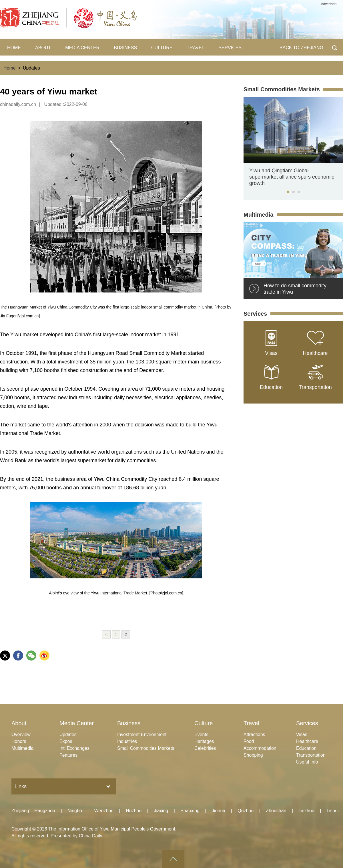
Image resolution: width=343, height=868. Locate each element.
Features (68, 755)
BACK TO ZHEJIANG (301, 48)
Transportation (311, 755)
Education (306, 748)
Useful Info (307, 762)
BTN (335, 47)
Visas (302, 734)
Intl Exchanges (74, 748)
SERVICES (230, 48)
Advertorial (329, 4)
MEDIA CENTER (82, 48)
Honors (19, 741)
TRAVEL (195, 48)
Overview (21, 734)
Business (129, 723)
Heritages (204, 741)
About (19, 723)
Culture (204, 723)
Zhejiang (20, 811)
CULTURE (162, 48)
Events (201, 734)
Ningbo (75, 811)
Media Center (77, 723)
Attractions (254, 734)
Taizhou (307, 811)
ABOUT (43, 48)
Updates (68, 734)
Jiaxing (161, 811)
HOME (14, 48)
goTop (173, 859)
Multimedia (258, 215)
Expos (66, 741)
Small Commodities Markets (282, 89)
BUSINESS (125, 48)
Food (249, 741)
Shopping (253, 755)
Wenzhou (104, 811)
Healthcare (307, 741)
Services (255, 314)
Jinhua (219, 811)
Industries (127, 741)
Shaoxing (190, 811)
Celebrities (205, 748)
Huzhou (134, 811)
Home (10, 68)
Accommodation (260, 748)
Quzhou (246, 811)
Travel (251, 723)
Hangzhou (45, 811)
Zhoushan (276, 811)
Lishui (333, 811)
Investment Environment (142, 734)
